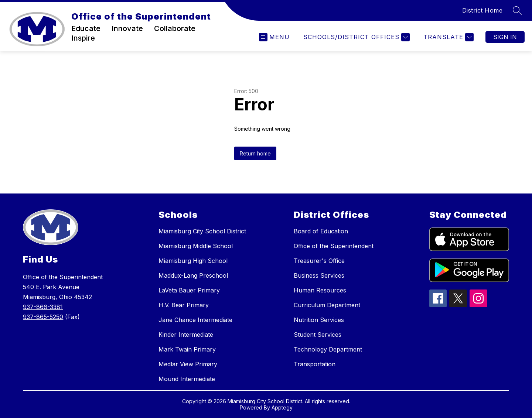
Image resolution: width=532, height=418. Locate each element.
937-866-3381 (43, 307)
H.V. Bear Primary (184, 305)
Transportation (315, 364)
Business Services (319, 275)
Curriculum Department (327, 305)
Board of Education (321, 231)
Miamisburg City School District (202, 231)
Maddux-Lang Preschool (193, 275)
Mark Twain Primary (187, 349)
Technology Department (328, 349)
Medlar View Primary (188, 364)
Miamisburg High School (193, 261)
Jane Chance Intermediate (195, 320)
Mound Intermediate (187, 379)
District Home (482, 10)
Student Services (318, 335)
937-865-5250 (43, 317)
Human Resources (320, 290)
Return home (255, 153)
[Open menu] (274, 37)
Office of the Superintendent (334, 246)
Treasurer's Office (319, 261)
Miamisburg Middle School (196, 246)
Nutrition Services (319, 320)
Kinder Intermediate (186, 335)
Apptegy (282, 407)
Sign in (505, 37)
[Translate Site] (448, 37)
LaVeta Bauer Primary (189, 290)
